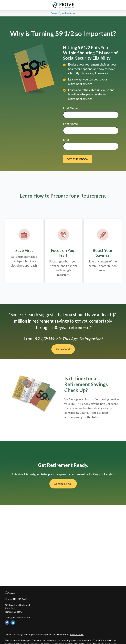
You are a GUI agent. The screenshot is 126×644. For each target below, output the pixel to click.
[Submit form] (78, 159)
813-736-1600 (20, 599)
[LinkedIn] (13, 623)
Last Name (70, 124)
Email (67, 140)
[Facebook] (7, 623)
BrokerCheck (77, 634)
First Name (70, 108)
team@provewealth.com (17, 617)
